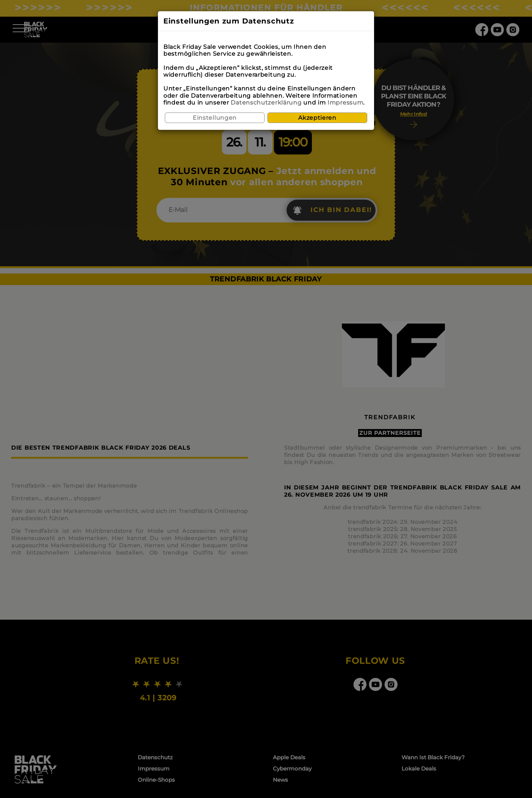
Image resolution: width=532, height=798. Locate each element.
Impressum (345, 103)
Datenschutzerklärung (266, 103)
